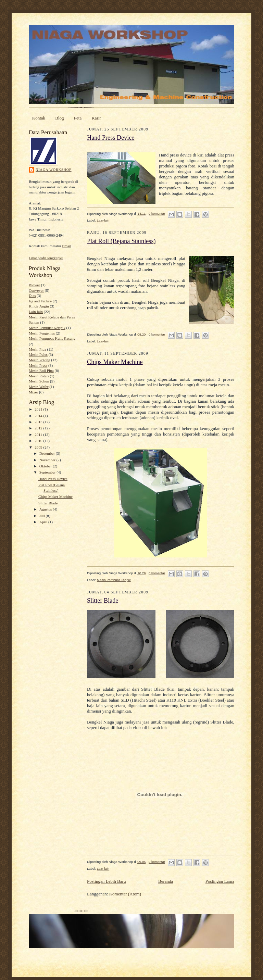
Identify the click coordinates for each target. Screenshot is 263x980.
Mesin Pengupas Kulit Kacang (52, 338)
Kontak (39, 118)
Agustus (46, 509)
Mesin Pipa (37, 349)
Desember (48, 453)
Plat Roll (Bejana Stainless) (121, 241)
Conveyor (36, 290)
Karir (96, 118)
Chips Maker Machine (55, 497)
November (48, 460)
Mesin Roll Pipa (41, 370)
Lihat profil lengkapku (46, 258)
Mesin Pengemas (42, 333)
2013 (39, 422)
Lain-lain (36, 312)
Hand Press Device (53, 479)
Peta (78, 118)
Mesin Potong (39, 360)
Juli (43, 516)
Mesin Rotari (39, 376)
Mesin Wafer (39, 387)
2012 (39, 428)
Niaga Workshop (54, 170)
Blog (59, 118)
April (44, 522)
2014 (39, 416)
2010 (39, 441)
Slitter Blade (48, 503)
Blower (34, 285)
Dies (32, 296)
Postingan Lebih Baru (106, 881)
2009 (39, 447)
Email (67, 246)
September (48, 472)
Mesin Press (38, 365)
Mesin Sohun (39, 381)
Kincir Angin (39, 306)
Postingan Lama (220, 881)
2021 (39, 409)
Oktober (46, 466)
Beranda (166, 881)
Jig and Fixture (40, 301)
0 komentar (157, 213)
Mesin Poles (38, 354)
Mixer (33, 392)
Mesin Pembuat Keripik (47, 328)
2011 (39, 435)
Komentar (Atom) (125, 894)
